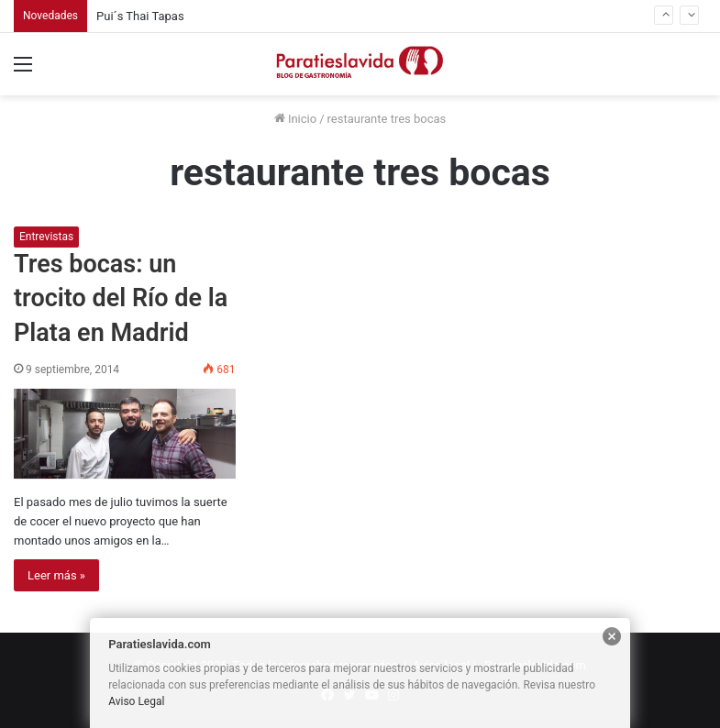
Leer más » (56, 575)
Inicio (295, 119)
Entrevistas (46, 237)
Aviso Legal (136, 701)
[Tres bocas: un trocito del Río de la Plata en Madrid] (125, 434)
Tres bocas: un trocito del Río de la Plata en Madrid (121, 299)
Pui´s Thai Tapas (140, 16)
